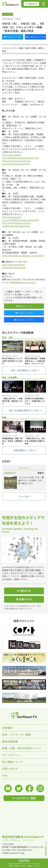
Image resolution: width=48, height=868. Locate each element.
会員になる (24, 599)
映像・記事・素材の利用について (22, 748)
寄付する (32, 4)
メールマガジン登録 (24, 798)
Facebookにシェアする (35, 37)
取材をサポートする (24, 306)
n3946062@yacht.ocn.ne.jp (22, 282)
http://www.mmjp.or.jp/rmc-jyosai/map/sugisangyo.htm (17, 162)
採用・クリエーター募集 (17, 735)
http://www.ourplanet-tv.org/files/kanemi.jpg (14, 266)
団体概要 (7, 728)
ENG (5, 775)
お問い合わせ (10, 769)
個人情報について (12, 762)
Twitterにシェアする (13, 37)
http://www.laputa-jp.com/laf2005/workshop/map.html (20, 156)
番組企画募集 (10, 741)
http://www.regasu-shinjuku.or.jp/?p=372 (23, 256)
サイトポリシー (11, 755)
